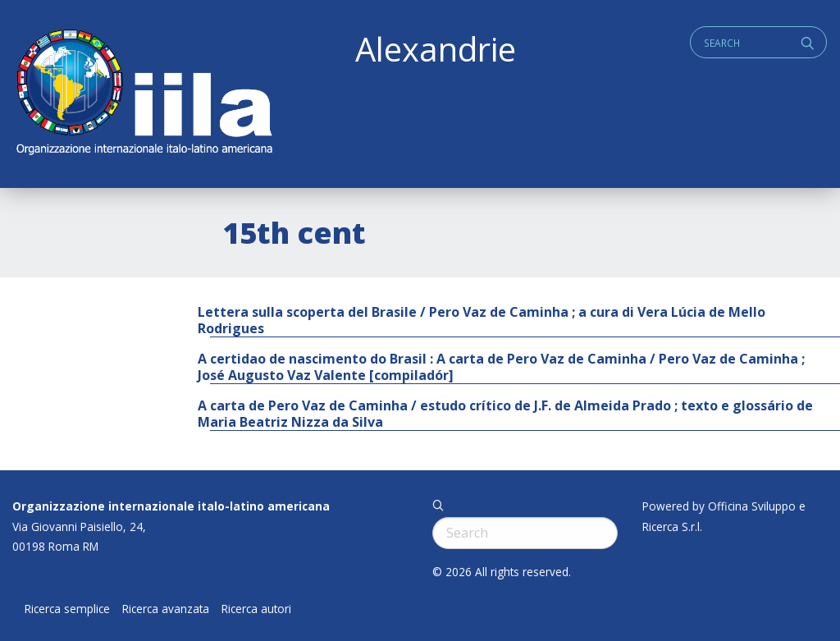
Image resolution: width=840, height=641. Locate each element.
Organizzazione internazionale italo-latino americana (171, 506)
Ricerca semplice (67, 609)
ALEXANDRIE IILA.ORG (144, 94)
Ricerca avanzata (166, 609)
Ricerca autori (256, 609)
